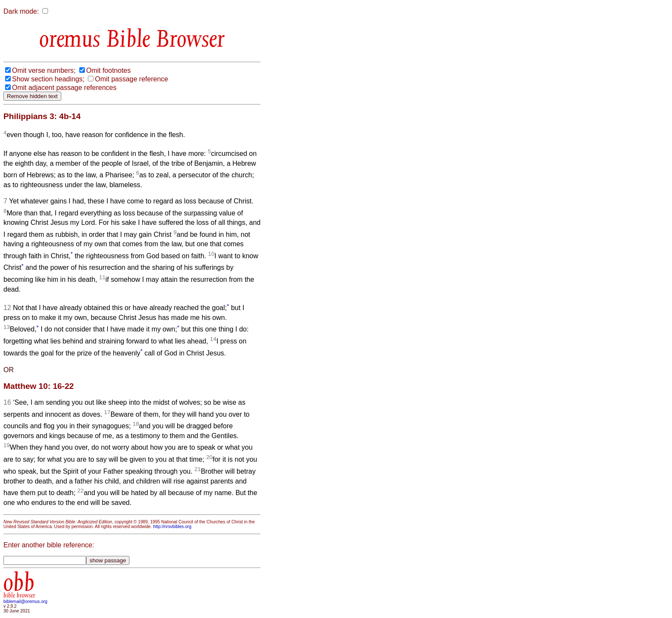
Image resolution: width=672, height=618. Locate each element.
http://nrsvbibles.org (172, 527)
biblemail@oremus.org (25, 602)
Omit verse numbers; (44, 70)
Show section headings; (48, 79)
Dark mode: (21, 11)
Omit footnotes (108, 70)
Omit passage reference (131, 79)
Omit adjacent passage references (64, 88)
